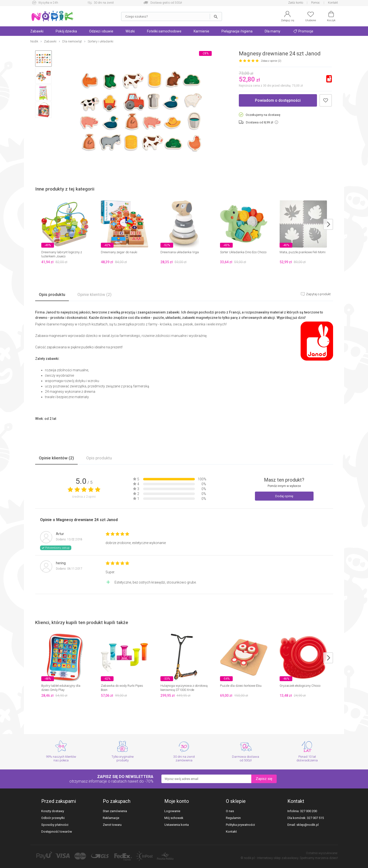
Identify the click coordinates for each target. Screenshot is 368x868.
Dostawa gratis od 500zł (166, 3)
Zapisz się (264, 779)
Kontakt (333, 3)
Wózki (130, 31)
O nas (230, 811)
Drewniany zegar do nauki (119, 252)
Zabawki (37, 31)
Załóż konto (296, 3)
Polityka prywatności (240, 825)
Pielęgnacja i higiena (237, 31)
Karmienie (201, 31)
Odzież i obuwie (101, 31)
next (328, 224)
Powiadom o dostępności (278, 100)
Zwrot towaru (112, 825)
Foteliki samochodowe (164, 31)
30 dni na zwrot (104, 3)
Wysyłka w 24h (48, 3)
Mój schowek (174, 818)
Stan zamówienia (115, 811)
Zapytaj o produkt (318, 294)
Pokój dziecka (66, 31)
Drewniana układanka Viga (180, 252)
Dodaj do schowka (326, 100)
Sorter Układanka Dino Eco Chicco (243, 252)
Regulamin (233, 818)
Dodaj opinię (284, 496)
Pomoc (315, 3)
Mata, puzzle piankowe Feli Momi (303, 252)
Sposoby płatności (55, 825)
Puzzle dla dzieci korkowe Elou (241, 686)
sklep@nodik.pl (308, 825)
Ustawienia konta (177, 825)
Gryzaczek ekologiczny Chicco (300, 686)
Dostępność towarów (57, 832)
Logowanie (172, 811)
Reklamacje (111, 818)
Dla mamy (273, 31)
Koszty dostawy (53, 811)
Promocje (303, 31)
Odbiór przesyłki (53, 818)
